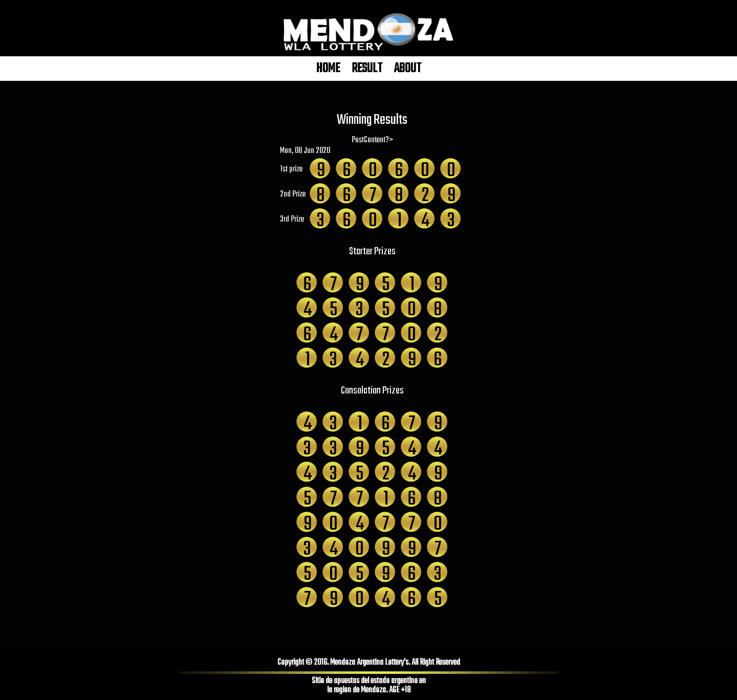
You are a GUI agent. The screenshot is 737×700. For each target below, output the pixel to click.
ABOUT (408, 69)
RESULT (367, 69)
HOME (328, 69)
